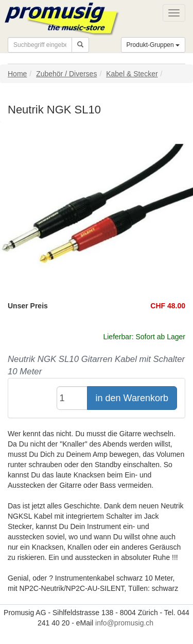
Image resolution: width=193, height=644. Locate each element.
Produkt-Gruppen (153, 45)
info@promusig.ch (124, 623)
